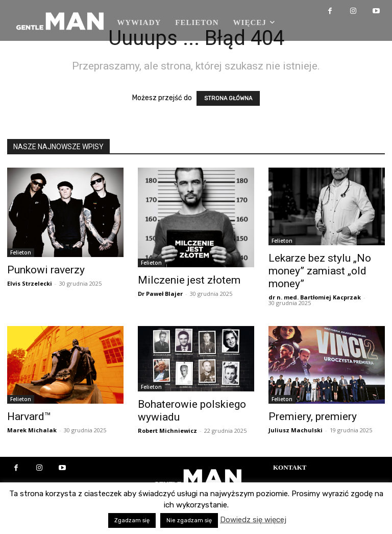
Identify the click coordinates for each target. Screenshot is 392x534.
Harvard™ (29, 416)
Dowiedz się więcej (253, 520)
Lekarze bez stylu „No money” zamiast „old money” (320, 271)
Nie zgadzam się (189, 520)
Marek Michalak (32, 430)
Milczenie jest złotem (189, 280)
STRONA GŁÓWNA (228, 98)
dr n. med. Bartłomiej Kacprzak (315, 297)
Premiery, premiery (313, 416)
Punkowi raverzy (46, 270)
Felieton (21, 252)
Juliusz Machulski (296, 430)
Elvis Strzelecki (30, 283)
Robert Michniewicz (167, 431)
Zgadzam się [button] (132, 520)
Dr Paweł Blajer (160, 294)
